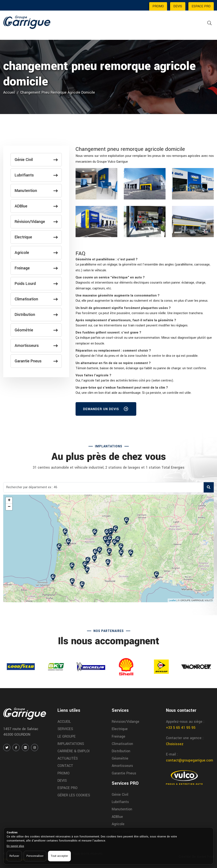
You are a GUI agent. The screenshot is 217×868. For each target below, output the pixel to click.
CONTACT (65, 766)
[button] (107, 259)
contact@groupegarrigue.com (190, 760)
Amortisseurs (36, 346)
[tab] (145, 259)
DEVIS (178, 6)
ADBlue (36, 206)
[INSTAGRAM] (35, 748)
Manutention (36, 191)
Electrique (36, 237)
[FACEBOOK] (16, 748)
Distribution (36, 315)
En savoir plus (15, 846)
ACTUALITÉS (68, 758)
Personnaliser (35, 856)
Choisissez (175, 744)
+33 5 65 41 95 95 (181, 728)
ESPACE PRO (201, 6)
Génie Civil (36, 160)
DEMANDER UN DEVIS (106, 410)
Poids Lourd (36, 284)
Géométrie (36, 330)
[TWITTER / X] (7, 748)
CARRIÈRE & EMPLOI (74, 751)
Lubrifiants (36, 175)
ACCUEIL (64, 722)
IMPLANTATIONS (71, 744)
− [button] (9, 507)
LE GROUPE (67, 736)
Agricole (36, 253)
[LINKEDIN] (25, 748)
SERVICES (65, 729)
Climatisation (36, 299)
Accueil (9, 92)
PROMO (158, 6)
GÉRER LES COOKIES (74, 795)
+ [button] (9, 500)
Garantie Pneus (36, 361)
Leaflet (172, 600)
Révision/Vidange (36, 222)
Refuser (14, 856)
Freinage (36, 268)
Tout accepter (59, 856)
